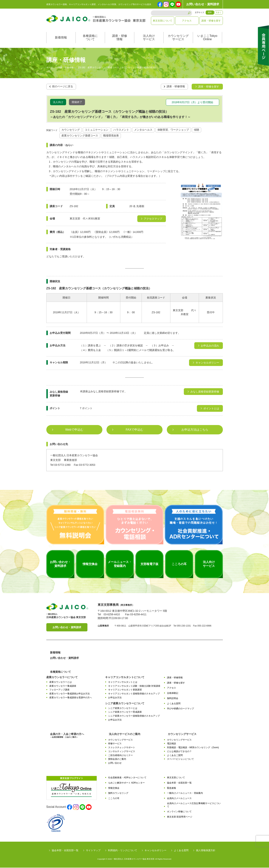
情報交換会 (114, 788)
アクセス (187, 21)
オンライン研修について (179, 812)
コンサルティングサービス (122, 752)
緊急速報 (171, 788)
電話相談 (171, 744)
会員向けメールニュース (179, 799)
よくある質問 (174, 704)
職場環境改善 (111, 136)
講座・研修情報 (120, 38)
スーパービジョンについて (180, 760)
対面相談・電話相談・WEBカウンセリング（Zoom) (193, 748)
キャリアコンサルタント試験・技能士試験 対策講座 (134, 686)
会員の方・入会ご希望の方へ (67, 736)
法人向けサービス (149, 38)
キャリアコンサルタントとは (123, 682)
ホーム (50, 68)
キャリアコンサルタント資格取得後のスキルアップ (134, 694)
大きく (219, 12)
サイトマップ (93, 851)
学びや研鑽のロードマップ (180, 709)
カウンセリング (71, 130)
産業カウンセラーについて (62, 678)
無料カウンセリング (118, 793)
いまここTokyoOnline (207, 38)
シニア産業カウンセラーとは (123, 709)
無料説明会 (173, 699)
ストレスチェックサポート (122, 748)
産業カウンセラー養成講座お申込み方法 (69, 694)
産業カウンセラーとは (61, 682)
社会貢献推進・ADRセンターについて (127, 778)
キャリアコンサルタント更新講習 (125, 690)
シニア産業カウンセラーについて (125, 704)
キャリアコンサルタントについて (125, 678)
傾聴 (197, 130)
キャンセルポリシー (156, 851)
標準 (210, 12)
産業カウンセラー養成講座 (63, 686)
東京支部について (163, 21)
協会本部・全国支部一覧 (179, 783)
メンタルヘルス (143, 130)
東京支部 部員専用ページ (180, 817)
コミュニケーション (97, 130)
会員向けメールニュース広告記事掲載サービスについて (194, 805)
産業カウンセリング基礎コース (80, 136)
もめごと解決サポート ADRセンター (127, 783)
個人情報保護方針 (206, 851)
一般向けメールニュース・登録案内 (185, 793)
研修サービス (115, 744)
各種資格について (90, 38)
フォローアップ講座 (59, 690)
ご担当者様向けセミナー (120, 756)
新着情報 (61, 38)
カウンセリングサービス (178, 38)
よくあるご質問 (175, 756)
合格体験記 (173, 693)
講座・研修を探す (211, 21)
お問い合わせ (115, 763)
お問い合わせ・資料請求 (203, 4)
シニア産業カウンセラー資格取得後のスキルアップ (134, 716)
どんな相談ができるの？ (179, 752)
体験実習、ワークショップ (173, 130)
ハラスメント (121, 130)
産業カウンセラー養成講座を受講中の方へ (71, 698)
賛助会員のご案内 (117, 760)
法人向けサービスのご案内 (125, 734)
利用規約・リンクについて (123, 851)
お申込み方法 (115, 698)
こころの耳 (114, 799)
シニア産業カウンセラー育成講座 (125, 712)
